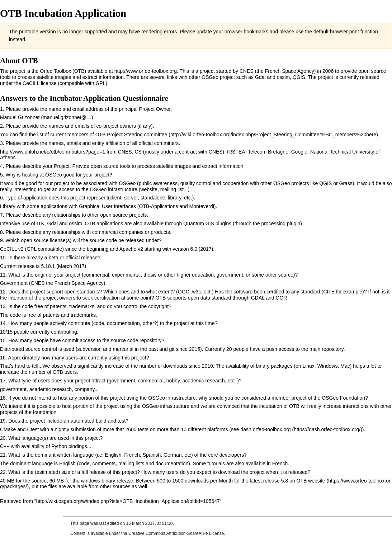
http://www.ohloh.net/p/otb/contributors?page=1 (53, 152)
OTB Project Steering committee (131, 135)
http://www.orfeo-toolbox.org (146, 71)
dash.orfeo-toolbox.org (266, 429)
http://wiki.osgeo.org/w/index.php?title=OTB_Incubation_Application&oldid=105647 (128, 501)
